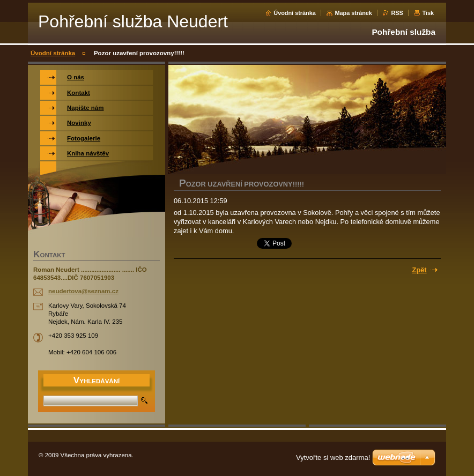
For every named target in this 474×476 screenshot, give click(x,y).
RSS (397, 13)
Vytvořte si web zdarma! (333, 458)
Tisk (428, 13)
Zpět (420, 270)
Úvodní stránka (295, 13)
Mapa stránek (353, 13)
